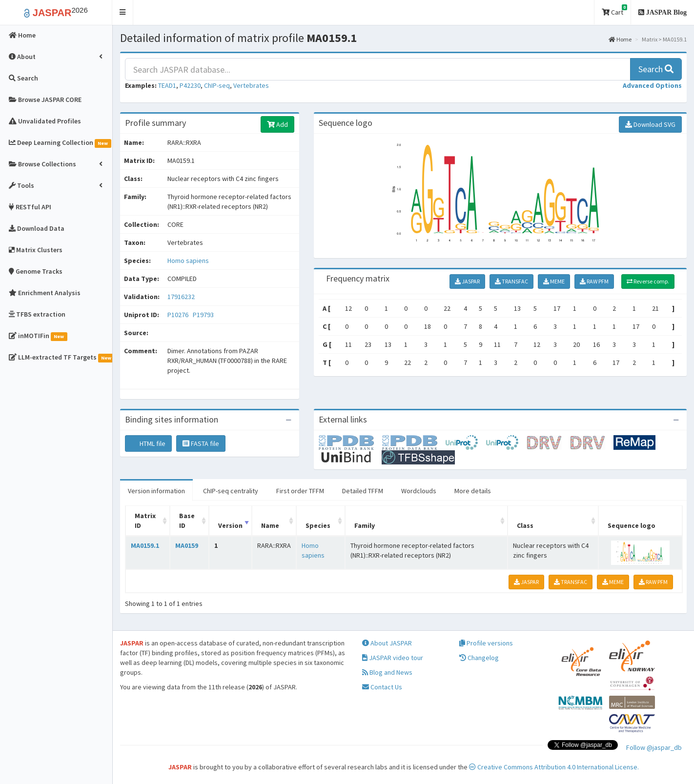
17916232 (181, 297)
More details (473, 491)
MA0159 (187, 545)
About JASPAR (387, 643)
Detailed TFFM (363, 491)
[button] (123, 12)
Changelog (479, 658)
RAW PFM (594, 281)
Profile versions (486, 643)
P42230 (190, 85)
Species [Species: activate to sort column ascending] (318, 525)
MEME (554, 281)
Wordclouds (419, 491)
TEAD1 (167, 85)
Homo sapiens (188, 261)
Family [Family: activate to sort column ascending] (365, 525)
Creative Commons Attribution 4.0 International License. (554, 767)
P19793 (204, 315)
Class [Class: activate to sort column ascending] (525, 525)
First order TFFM (300, 491)
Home (620, 39)
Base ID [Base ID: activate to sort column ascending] (187, 521)
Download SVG (650, 124)
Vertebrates (251, 85)
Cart (614, 10)
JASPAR (467, 281)
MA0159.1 (145, 545)
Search (656, 69)
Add (277, 124)
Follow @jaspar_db (654, 747)
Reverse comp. (648, 281)
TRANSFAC (511, 281)
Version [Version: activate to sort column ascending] (230, 525)
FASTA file (201, 443)
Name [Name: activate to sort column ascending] (270, 525)
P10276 (179, 315)
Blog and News (387, 672)
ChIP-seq (217, 85)
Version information (156, 491)
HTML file (148, 443)
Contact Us (382, 687)
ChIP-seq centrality (231, 491)
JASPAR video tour (393, 658)
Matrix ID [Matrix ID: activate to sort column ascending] (145, 521)
